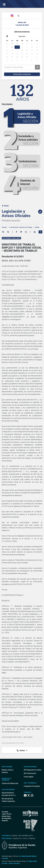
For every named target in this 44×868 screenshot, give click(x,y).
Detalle (37, 227)
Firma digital (29, 777)
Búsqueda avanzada (22, 74)
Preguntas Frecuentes (32, 786)
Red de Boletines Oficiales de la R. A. (9, 794)
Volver (5, 206)
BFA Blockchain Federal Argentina (8, 800)
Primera (4, 227)
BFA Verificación (30, 773)
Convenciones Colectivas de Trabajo (21, 227)
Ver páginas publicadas (11, 238)
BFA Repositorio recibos (33, 770)
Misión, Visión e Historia (8, 771)
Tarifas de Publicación (10, 783)
